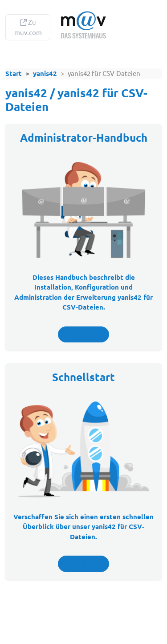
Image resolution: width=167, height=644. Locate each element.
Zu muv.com (28, 27)
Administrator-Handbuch (84, 137)
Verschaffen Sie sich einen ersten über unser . (83, 527)
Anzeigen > (83, 334)
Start (14, 73)
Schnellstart (83, 377)
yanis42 (45, 73)
